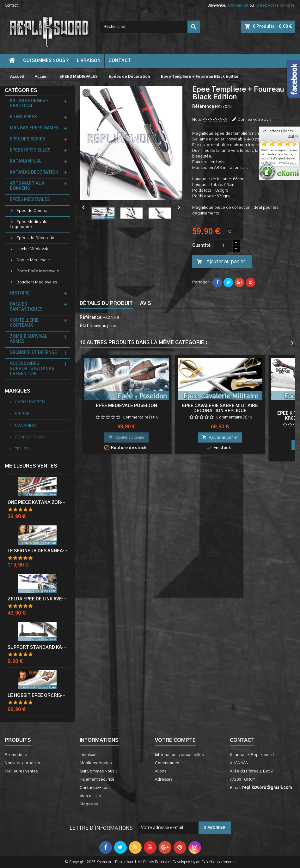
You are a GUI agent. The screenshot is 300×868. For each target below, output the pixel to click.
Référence (203, 107)
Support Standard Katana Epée (37, 648)
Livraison (89, 61)
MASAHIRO (25, 426)
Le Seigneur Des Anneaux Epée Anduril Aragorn (37, 551)
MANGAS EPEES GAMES (34, 128)
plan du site (90, 796)
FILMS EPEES (23, 117)
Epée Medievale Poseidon (126, 406)
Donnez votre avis (254, 120)
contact (120, 61)
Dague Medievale (33, 260)
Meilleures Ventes (31, 466)
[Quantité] (223, 246)
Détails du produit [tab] (106, 303)
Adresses (164, 780)
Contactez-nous (95, 788)
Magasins (89, 804)
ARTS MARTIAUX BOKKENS (27, 186)
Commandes (167, 763)
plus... (294, 164)
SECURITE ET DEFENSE (33, 353)
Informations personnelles (179, 755)
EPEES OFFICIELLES (30, 150)
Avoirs (161, 771)
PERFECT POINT (30, 437)
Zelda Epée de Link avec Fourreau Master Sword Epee (37, 599)
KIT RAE (22, 414)
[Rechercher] (150, 27)
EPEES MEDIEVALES (30, 200)
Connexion (238, 5)
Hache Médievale (33, 249)
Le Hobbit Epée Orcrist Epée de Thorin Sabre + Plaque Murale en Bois (37, 696)
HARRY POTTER (29, 402)
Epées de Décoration (37, 238)
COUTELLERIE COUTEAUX (24, 323)
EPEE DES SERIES (28, 139)
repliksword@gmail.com (267, 788)
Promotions (16, 755)
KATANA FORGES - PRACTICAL (29, 104)
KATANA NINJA (25, 161)
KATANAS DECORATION (34, 173)
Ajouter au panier (221, 262)
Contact (11, 5)
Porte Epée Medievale (38, 271)
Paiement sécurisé (97, 780)
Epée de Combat (33, 211)
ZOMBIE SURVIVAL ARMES (29, 339)
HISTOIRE (20, 293)
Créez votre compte (275, 5)
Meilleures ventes (21, 771)
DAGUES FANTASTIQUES (26, 307)
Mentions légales (96, 763)
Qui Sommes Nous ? (46, 61)
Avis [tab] (146, 303)
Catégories (21, 90)
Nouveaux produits (22, 763)
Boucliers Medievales (37, 282)
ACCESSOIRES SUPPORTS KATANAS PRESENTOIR (32, 369)
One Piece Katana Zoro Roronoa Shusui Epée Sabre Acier (37, 503)
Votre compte (175, 740)
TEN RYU (23, 449)
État (84, 326)
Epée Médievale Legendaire (29, 224)
